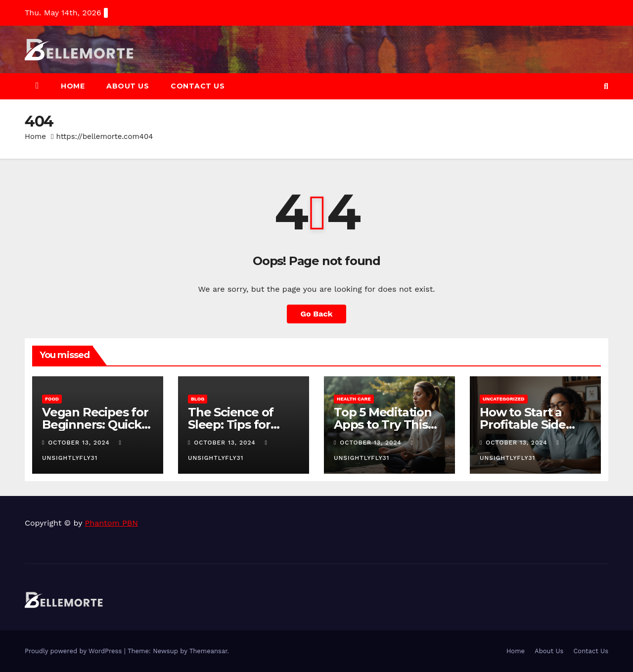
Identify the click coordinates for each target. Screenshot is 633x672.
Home (73, 86)
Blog (198, 399)
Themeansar (208, 651)
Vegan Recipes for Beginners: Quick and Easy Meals (95, 425)
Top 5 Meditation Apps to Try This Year (383, 425)
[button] (606, 86)
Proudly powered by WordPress (74, 651)
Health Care (354, 399)
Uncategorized (504, 399)
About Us (128, 86)
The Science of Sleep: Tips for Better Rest (231, 425)
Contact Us (198, 86)
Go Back (317, 314)
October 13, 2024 (80, 443)
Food (52, 399)
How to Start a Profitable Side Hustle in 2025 (523, 425)
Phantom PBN (112, 523)
